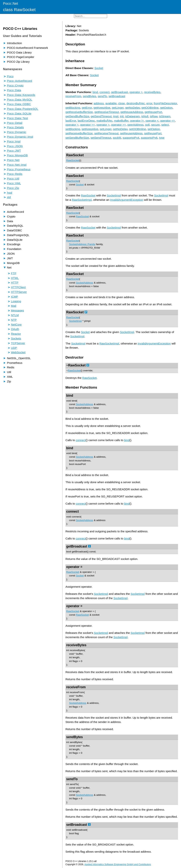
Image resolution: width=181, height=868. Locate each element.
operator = (136, 92)
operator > (103, 125)
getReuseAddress (132, 112)
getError (87, 108)
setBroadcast (117, 96)
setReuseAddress (131, 133)
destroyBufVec (136, 103)
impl (116, 116)
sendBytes (90, 96)
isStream (165, 116)
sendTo (102, 96)
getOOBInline (150, 108)
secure (155, 125)
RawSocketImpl (82, 200)
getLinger (118, 108)
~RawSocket (76, 365)
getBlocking (73, 108)
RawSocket (75, 155)
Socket (99, 68)
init (122, 116)
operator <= (168, 121)
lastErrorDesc (86, 121)
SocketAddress (85, 283)
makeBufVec (104, 121)
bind (95, 92)
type (162, 138)
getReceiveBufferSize (79, 112)
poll (147, 125)
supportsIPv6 (149, 138)
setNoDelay (120, 129)
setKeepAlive (90, 129)
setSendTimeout (101, 138)
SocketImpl (114, 195)
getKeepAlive (102, 108)
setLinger (106, 129)
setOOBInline (137, 129)
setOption (154, 129)
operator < (152, 121)
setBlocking (73, 129)
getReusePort (153, 112)
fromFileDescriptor (165, 103)
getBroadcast (119, 92)
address (99, 103)
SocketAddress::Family (82, 244)
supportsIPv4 (131, 138)
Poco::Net (11, 3)
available (111, 103)
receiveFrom (73, 96)
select (165, 125)
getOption (166, 108)
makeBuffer (121, 121)
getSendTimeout (101, 116)
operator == (87, 125)
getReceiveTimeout (107, 112)
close (121, 103)
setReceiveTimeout (106, 133)
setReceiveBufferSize (79, 133)
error (149, 103)
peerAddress (135, 125)
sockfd (117, 138)
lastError (71, 121)
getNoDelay (132, 108)
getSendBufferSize (77, 116)
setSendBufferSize (77, 138)
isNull (145, 116)
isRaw (154, 116)
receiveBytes (152, 92)
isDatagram (132, 116)
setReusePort (153, 133)
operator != (137, 121)
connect (104, 92)
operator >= (118, 125)
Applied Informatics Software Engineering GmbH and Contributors (118, 864)
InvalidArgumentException (127, 200)
